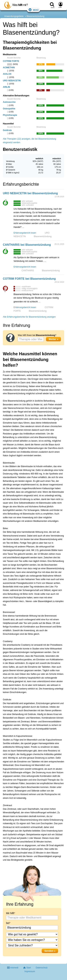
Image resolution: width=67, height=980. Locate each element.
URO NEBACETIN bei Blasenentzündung (30, 193)
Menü (33, 10)
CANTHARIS (28, 271)
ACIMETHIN (9, 68)
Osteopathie (9, 109)
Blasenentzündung (35, 16)
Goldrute (7, 130)
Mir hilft (10, 913)
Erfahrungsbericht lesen (25, 233)
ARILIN (6, 87)
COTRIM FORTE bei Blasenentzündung (29, 279)
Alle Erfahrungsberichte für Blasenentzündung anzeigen (29, 317)
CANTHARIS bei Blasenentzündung (27, 245)
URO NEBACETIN (12, 81)
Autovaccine (9, 102)
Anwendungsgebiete (14, 16)
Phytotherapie (10, 115)
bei (8, 923)
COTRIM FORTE (11, 61)
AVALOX (7, 74)
